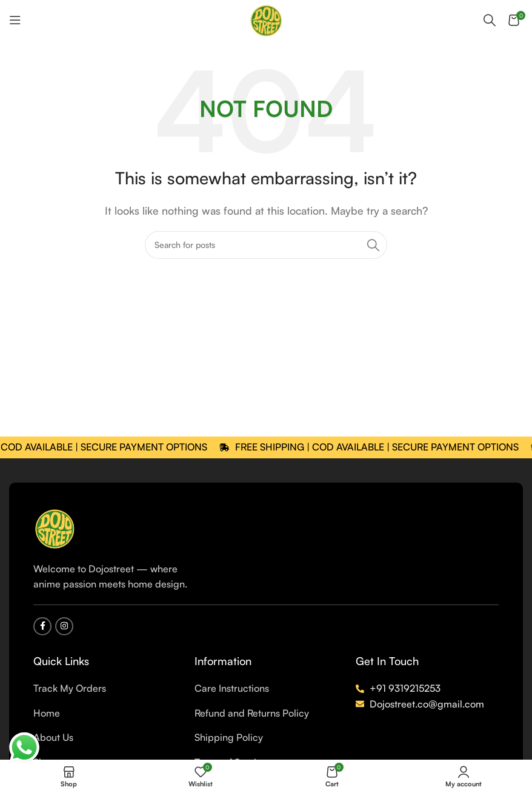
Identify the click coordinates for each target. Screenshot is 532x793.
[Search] (490, 20)
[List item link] (105, 689)
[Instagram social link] (64, 626)
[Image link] (55, 527)
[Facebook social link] (42, 626)
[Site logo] (266, 19)
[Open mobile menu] (15, 20)
